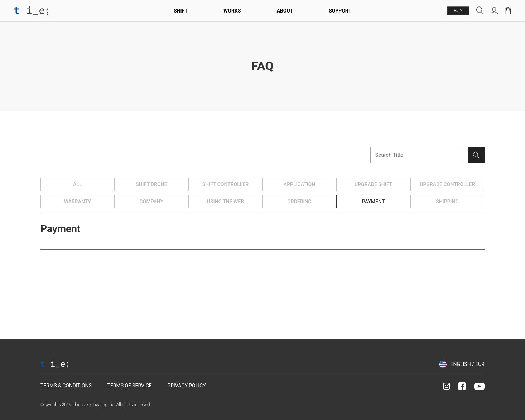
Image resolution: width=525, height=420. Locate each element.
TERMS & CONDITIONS (66, 386)
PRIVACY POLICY (187, 386)
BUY (458, 11)
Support (340, 11)
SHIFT (181, 11)
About (285, 11)
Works (232, 11)
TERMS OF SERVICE (129, 386)
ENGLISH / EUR (467, 364)
